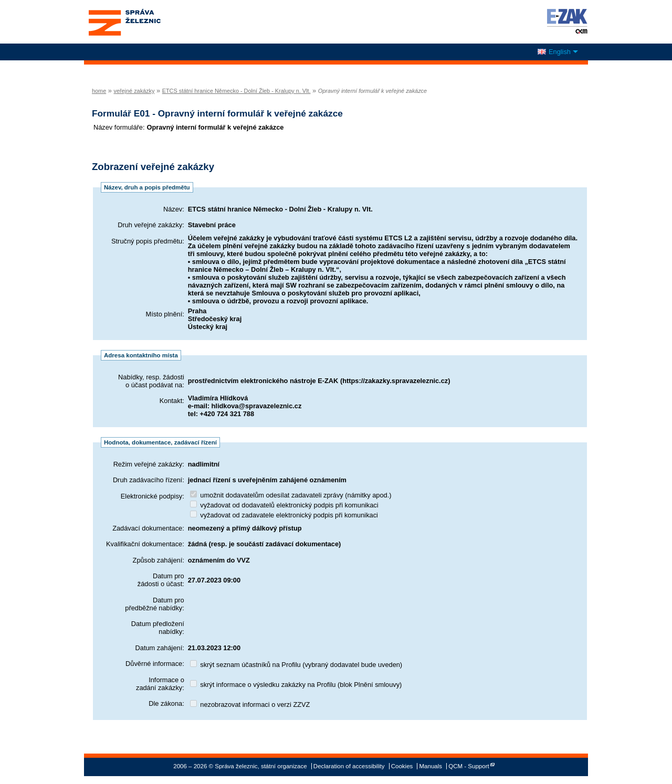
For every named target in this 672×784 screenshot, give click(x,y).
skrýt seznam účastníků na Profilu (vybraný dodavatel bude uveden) (296, 665)
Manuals (431, 766)
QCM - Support (469, 766)
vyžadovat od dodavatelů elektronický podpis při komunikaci (284, 505)
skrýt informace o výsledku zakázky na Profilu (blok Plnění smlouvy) (296, 685)
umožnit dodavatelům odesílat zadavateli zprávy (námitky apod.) (291, 495)
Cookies (402, 766)
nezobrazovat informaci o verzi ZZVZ (250, 704)
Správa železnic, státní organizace (144, 22)
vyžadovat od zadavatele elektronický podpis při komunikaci (284, 515)
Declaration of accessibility (349, 766)
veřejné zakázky (134, 91)
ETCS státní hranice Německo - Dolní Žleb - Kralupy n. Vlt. (237, 91)
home (99, 91)
